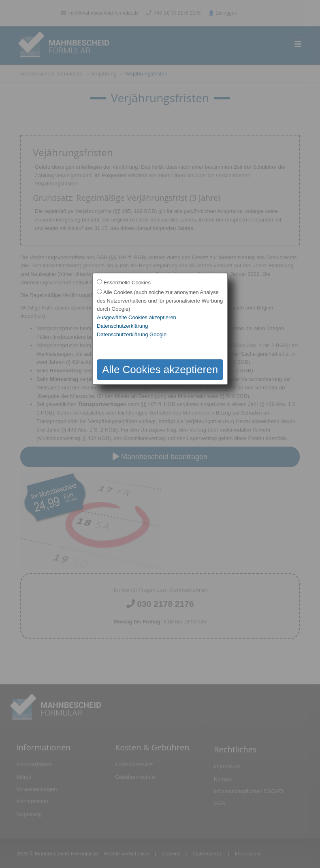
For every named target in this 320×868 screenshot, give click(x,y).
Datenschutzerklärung (122, 326)
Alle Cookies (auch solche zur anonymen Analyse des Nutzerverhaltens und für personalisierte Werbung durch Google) (160, 301)
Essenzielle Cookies (127, 283)
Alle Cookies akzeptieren (160, 370)
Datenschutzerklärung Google (132, 334)
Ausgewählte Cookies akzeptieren (137, 317)
